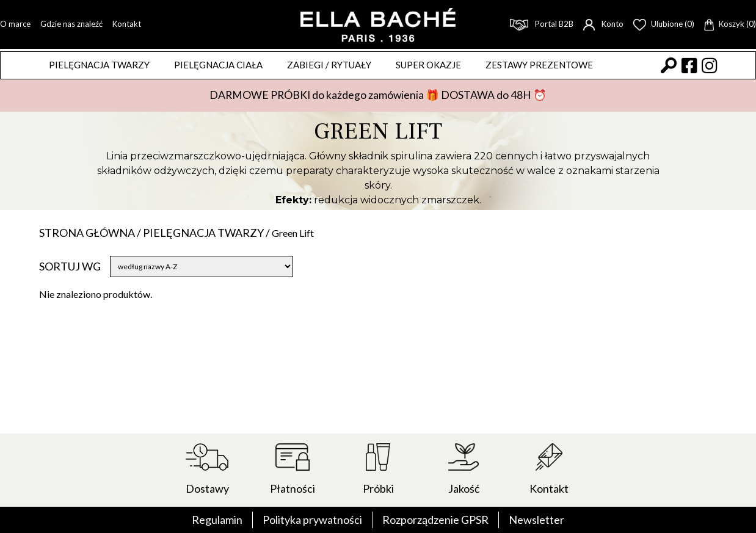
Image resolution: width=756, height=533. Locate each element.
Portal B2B (542, 24)
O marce (15, 24)
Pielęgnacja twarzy (99, 65)
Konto (603, 24)
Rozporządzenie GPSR (435, 520)
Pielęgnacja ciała (218, 65)
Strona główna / (91, 233)
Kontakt (127, 24)
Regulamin (217, 520)
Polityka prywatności (312, 520)
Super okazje (428, 65)
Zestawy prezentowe (539, 65)
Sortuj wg (70, 266)
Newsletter (536, 520)
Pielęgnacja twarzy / (207, 233)
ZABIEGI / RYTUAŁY (329, 65)
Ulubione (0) (664, 24)
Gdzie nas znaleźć (71, 24)
